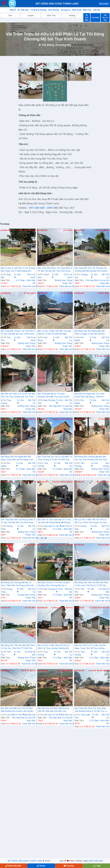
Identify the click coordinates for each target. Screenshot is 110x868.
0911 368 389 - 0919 (41, 208)
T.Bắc (63, 293)
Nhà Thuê (77, 10)
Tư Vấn (57, 526)
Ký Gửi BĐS (87, 18)
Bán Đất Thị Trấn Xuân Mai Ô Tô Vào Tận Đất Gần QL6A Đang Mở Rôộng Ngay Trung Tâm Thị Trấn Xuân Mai (54, 521)
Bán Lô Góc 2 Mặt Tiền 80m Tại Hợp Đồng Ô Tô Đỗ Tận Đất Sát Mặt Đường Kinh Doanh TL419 (54, 333)
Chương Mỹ (6, 230)
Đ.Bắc (100, 356)
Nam (64, 356)
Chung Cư (66, 10)
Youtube (69, 866)
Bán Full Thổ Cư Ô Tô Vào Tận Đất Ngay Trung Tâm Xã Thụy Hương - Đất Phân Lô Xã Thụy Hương (90, 647)
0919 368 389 (96, 861)
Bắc (101, 230)
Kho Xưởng (54, 10)
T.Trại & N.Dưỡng (38, 10)
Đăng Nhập (104, 4)
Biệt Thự (87, 10)
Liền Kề (97, 10)
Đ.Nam (26, 419)
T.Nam (28, 230)
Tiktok (41, 866)
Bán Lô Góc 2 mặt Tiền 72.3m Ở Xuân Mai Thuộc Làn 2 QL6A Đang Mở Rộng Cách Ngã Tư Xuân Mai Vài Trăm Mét (18, 270)
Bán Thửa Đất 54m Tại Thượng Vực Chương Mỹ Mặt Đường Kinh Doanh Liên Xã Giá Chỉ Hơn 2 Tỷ (91, 270)
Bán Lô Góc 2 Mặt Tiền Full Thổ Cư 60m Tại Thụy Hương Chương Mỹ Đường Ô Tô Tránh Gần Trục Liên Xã (54, 647)
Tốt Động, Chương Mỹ (56, 45)
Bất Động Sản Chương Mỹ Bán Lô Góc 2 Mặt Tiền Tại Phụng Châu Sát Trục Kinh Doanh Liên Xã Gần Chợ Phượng (17, 584)
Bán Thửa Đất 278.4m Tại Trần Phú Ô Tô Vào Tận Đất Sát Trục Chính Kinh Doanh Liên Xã (18, 333)
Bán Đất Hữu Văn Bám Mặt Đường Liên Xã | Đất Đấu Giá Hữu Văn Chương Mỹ (53, 710)
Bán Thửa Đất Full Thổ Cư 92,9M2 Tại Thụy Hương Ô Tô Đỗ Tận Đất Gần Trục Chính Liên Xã (55, 458)
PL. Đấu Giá (23, 10)
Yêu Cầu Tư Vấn (105, 18)
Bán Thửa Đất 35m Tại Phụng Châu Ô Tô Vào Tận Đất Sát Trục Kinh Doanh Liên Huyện (18, 521)
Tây (65, 230)
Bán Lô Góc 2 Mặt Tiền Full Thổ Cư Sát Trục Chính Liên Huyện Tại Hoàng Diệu (92, 521)
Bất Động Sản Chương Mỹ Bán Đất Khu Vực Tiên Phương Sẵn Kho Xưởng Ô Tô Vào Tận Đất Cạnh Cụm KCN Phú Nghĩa (92, 458)
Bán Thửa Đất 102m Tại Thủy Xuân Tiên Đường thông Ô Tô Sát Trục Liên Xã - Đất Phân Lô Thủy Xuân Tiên (92, 710)
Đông (101, 293)
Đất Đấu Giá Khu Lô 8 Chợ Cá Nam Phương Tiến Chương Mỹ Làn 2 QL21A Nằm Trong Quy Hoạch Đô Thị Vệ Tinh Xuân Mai (55, 584)
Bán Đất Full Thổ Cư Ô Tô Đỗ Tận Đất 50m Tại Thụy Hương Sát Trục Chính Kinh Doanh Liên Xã (18, 395)
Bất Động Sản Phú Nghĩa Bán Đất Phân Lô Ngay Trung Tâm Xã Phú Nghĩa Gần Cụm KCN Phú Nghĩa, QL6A (90, 333)
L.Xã (96, 230)
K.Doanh (20, 230)
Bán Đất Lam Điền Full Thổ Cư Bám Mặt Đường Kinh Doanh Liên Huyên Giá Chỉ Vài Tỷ (17, 710)
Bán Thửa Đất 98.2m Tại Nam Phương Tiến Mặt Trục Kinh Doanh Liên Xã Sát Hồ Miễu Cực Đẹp (53, 395)
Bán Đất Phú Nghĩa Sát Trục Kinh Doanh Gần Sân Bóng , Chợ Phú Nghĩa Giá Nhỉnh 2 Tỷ (90, 395)
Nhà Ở (13, 10)
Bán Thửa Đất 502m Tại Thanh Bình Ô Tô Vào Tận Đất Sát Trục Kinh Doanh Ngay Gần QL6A (55, 270)
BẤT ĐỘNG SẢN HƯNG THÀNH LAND (25, 861)
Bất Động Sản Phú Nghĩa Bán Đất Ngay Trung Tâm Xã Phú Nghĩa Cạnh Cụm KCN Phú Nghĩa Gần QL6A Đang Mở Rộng (18, 458)
